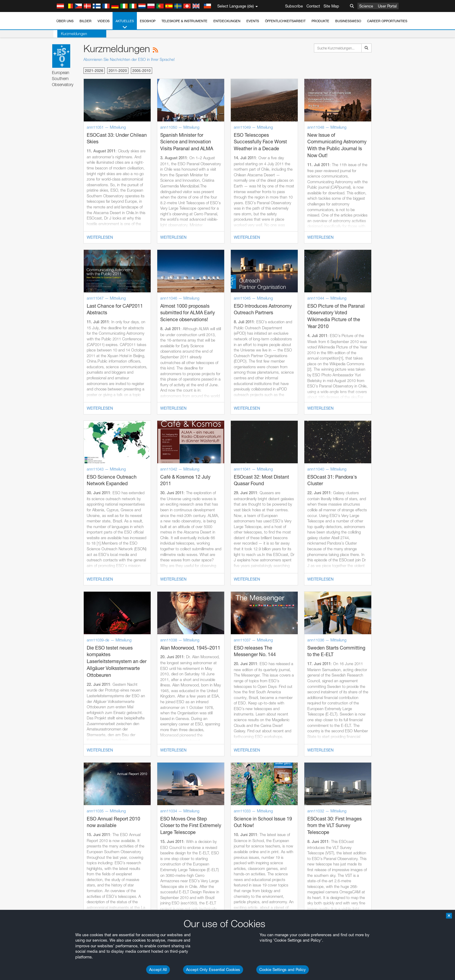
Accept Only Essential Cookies (213, 970)
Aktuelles (125, 24)
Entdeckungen (227, 21)
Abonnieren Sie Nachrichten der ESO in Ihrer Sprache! (129, 59)
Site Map (331, 6)
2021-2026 (94, 71)
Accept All (158, 970)
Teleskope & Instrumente (184, 21)
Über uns (65, 21)
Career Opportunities (387, 21)
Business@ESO (348, 21)
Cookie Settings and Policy (283, 970)
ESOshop (148, 21)
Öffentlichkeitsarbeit (285, 21)
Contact (313, 6)
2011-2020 (118, 71)
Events (253, 21)
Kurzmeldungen (70, 34)
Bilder (86, 21)
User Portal (387, 6)
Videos (104, 21)
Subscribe (294, 6)
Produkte (320, 21)
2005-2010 (142, 71)
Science (366, 6)
